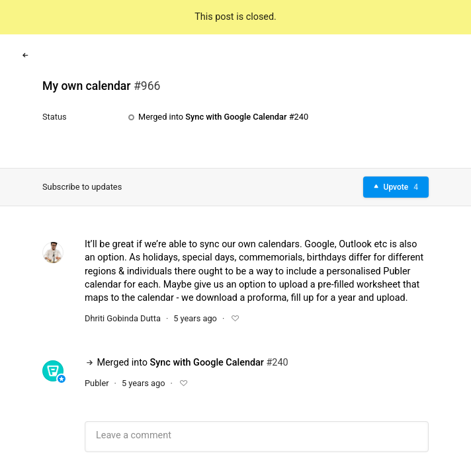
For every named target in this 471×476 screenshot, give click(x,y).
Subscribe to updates (82, 187)
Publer (97, 383)
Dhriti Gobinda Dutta (123, 318)
